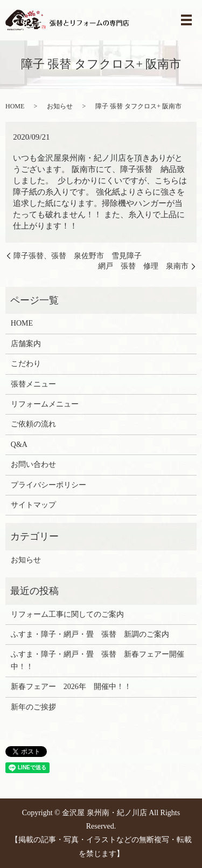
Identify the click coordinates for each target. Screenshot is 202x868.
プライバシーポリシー (48, 485)
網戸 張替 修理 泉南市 (143, 266)
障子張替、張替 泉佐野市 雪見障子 (78, 256)
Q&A (19, 445)
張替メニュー (33, 384)
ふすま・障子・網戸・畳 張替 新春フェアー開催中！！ (97, 660)
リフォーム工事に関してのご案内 (67, 614)
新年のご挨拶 (33, 707)
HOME (15, 106)
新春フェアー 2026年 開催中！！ (71, 687)
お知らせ (60, 106)
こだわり (26, 364)
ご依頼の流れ (33, 424)
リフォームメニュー (45, 404)
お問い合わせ (33, 464)
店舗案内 (26, 344)
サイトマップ (33, 505)
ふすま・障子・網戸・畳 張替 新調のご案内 (90, 634)
